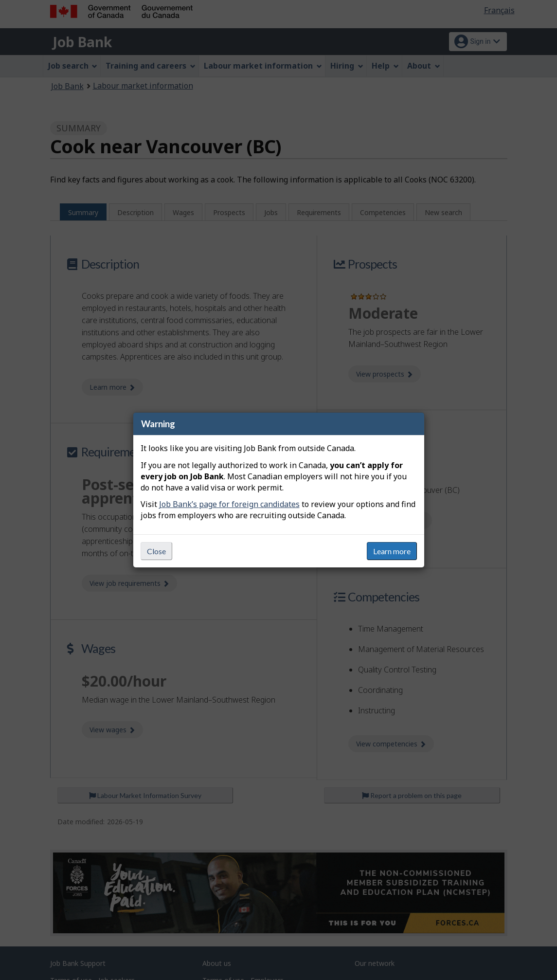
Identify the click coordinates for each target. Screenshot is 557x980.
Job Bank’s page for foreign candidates (229, 504)
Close (156, 551)
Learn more (392, 551)
